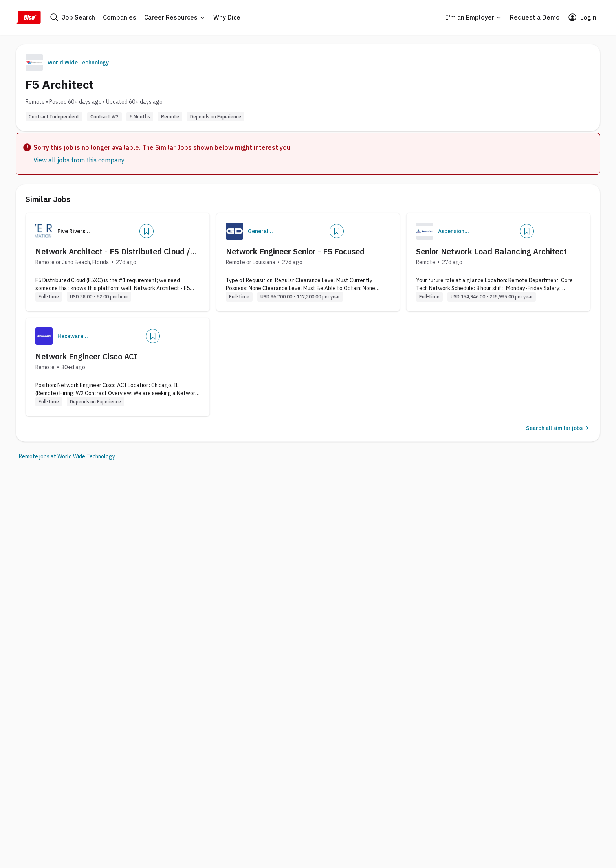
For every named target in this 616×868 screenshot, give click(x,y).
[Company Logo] (235, 231)
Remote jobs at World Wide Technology (67, 456)
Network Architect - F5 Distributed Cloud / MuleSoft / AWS (113, 252)
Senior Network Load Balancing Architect (491, 251)
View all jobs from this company (79, 160)
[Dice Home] (28, 17)
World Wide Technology (78, 63)
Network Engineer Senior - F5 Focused (295, 251)
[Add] (147, 231)
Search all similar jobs (558, 428)
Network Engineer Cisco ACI (86, 356)
